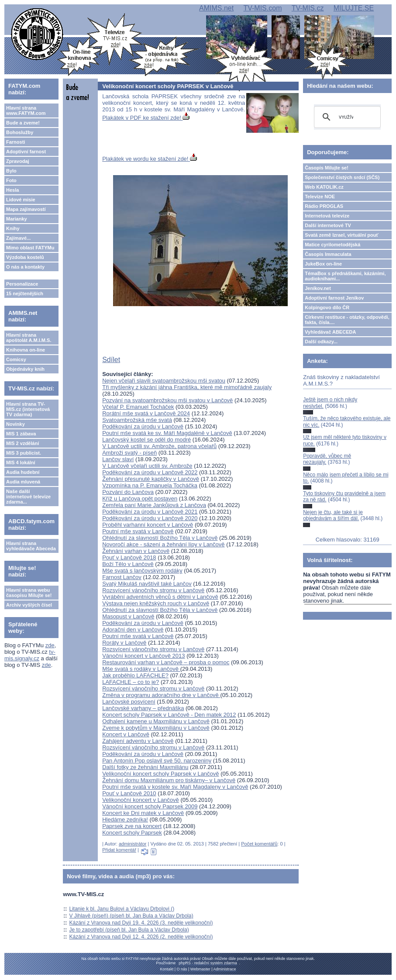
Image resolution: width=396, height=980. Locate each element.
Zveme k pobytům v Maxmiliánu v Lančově (156, 728)
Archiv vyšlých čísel (29, 605)
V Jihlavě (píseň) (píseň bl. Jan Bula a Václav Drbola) (131, 916)
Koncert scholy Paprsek (132, 833)
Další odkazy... (321, 342)
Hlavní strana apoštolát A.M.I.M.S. (29, 338)
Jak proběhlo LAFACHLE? (135, 675)
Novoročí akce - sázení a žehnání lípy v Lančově (163, 544)
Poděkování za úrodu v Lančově (143, 426)
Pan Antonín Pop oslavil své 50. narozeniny (157, 761)
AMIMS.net (216, 8)
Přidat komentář (119, 850)
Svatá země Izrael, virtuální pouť (342, 235)
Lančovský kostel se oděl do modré (146, 440)
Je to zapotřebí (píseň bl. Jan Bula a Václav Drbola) (129, 930)
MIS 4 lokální (21, 462)
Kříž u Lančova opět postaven (140, 499)
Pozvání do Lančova (128, 492)
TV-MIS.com (262, 8)
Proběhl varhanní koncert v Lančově (148, 525)
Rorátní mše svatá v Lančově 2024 (146, 413)
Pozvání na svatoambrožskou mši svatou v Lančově (167, 400)
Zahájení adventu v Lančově (138, 741)
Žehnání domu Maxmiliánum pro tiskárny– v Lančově (169, 780)
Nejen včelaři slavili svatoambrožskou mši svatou (164, 381)
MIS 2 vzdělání (22, 443)
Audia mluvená (23, 482)
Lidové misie (21, 200)
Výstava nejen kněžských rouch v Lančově (156, 603)
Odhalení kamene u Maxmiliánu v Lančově (156, 721)
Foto (11, 180)
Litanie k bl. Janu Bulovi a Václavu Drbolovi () (122, 909)
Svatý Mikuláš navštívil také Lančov (147, 584)
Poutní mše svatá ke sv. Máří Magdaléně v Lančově (167, 433)
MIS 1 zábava (21, 434)
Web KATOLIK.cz (324, 187)
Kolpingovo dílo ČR (327, 307)
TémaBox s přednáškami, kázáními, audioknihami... (345, 276)
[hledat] (346, 117)
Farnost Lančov (122, 577)
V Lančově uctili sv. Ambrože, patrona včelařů (159, 446)
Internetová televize (327, 216)
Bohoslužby (20, 132)
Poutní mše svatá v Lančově (138, 531)
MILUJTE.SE (354, 8)
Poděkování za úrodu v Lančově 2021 (150, 512)
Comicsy (16, 359)
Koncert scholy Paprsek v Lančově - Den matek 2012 (169, 715)
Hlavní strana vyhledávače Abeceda (31, 546)
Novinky (15, 424)
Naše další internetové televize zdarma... (28, 497)
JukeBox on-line (323, 264)
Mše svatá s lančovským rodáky (142, 571)
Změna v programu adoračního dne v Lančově (161, 695)
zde (50, 645)
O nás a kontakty (25, 267)
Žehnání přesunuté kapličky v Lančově (151, 479)
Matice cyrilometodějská (332, 245)
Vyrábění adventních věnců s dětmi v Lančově (160, 597)
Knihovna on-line (26, 350)
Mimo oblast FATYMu (30, 248)
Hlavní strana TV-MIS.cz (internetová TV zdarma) (28, 409)
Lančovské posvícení (129, 702)
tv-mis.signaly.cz (30, 655)
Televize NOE (320, 197)
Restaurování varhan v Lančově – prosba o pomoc (166, 662)
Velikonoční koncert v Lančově (141, 800)
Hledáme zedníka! (125, 820)
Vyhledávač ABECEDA (330, 332)
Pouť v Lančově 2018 (129, 557)
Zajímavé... (18, 238)
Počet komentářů (259, 844)
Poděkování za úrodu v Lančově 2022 (150, 472)
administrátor (133, 844)
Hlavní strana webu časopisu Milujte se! (29, 593)
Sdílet (111, 360)
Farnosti (15, 142)
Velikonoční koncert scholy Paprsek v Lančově (160, 774)
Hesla (12, 190)
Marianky (17, 219)
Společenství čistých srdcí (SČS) (342, 177)
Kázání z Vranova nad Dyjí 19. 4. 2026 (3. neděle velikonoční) (141, 923)
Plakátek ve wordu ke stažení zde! (150, 159)
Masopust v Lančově (128, 616)
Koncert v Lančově (126, 734)
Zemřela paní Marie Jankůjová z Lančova (154, 505)
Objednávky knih (25, 369)
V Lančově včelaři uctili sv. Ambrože (147, 466)
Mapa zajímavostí (26, 209)
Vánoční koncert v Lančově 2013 (143, 656)
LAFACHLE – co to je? (131, 682)
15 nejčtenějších (25, 293)
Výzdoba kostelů (25, 257)
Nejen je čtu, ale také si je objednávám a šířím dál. (333, 515)
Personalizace (22, 284)
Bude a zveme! (23, 123)
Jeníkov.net (318, 288)
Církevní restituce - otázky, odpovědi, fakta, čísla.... (347, 320)
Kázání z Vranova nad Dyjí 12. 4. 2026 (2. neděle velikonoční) (141, 937)
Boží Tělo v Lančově (128, 564)
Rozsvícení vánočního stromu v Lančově (153, 590)
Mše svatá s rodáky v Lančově (141, 669)
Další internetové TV (328, 225)
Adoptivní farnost (26, 152)
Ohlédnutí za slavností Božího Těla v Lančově (160, 538)
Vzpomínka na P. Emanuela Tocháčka (150, 485)
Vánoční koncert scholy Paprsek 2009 (150, 806)
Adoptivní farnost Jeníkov (334, 298)
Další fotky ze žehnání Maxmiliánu (145, 767)
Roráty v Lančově (124, 643)
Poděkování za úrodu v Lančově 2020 (150, 518)
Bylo (11, 171)
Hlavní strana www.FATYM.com (26, 110)
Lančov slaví (118, 459)
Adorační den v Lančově (133, 630)
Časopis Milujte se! (327, 168)
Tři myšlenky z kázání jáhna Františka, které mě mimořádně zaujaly (187, 387)
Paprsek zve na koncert (132, 826)
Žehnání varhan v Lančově (136, 551)
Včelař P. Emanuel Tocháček (138, 407)
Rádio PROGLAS (324, 206)
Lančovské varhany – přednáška (143, 708)
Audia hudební (23, 472)
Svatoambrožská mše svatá (137, 420)
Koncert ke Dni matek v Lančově (143, 813)
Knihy (13, 228)
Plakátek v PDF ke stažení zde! (146, 118)
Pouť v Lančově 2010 (129, 793)
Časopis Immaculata (328, 254)
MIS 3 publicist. (24, 453)
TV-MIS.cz (308, 8)
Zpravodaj (18, 161)
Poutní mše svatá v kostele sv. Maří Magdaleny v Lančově (175, 787)
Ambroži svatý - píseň (129, 453)
